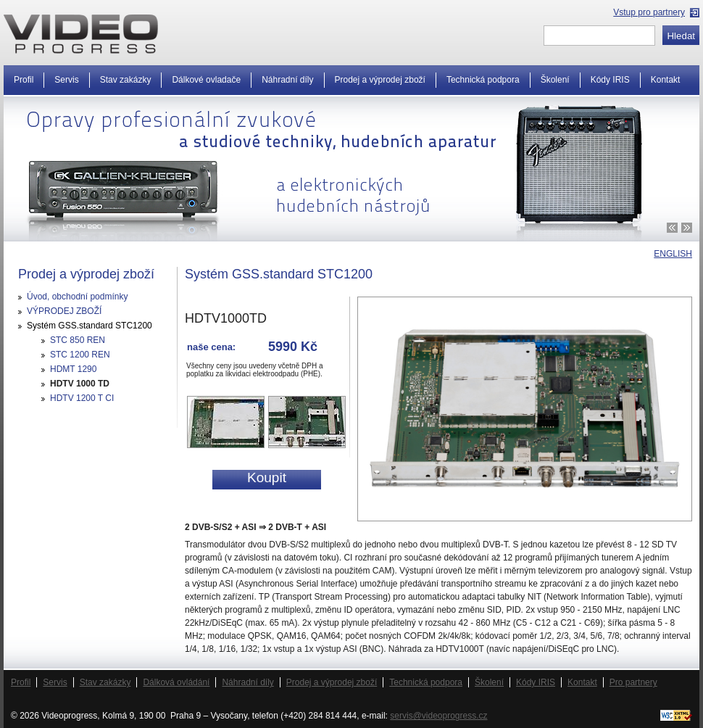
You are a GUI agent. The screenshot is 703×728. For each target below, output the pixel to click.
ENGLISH (673, 254)
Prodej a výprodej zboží (380, 80)
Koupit (267, 477)
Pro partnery (633, 682)
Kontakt (666, 80)
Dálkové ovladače (206, 80)
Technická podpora (483, 80)
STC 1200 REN (80, 355)
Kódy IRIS (610, 80)
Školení (555, 80)
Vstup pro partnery (649, 12)
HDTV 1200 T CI (82, 398)
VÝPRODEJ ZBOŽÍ (64, 311)
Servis (66, 80)
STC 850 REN (78, 340)
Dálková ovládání (176, 682)
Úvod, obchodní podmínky (77, 297)
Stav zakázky (126, 80)
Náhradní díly (287, 80)
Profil (24, 80)
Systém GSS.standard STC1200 (90, 326)
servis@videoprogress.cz (438, 716)
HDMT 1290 (73, 369)
